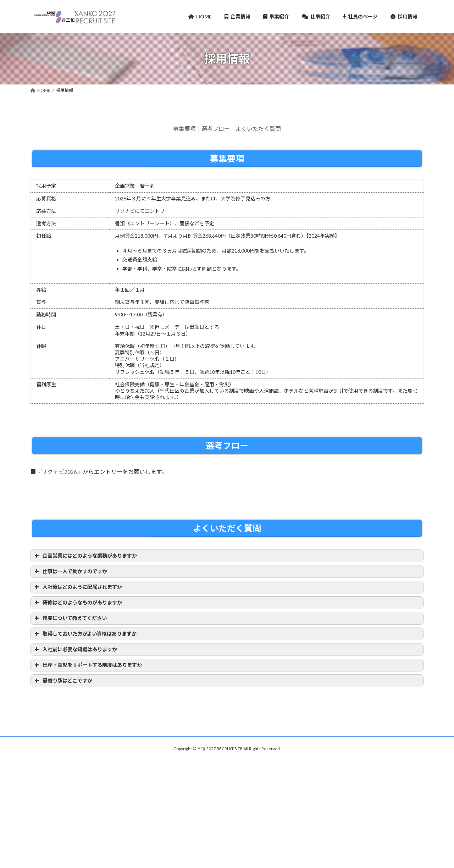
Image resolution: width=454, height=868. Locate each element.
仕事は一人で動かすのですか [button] (70, 571)
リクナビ (125, 211)
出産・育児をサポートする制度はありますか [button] (87, 665)
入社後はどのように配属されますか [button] (77, 587)
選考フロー (216, 129)
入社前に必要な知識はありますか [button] (75, 649)
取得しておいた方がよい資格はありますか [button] (85, 634)
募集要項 (184, 129)
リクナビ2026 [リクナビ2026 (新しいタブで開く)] (59, 472)
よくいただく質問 (258, 129)
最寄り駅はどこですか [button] (63, 681)
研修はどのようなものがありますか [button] (77, 603)
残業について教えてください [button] (70, 618)
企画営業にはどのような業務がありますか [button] (85, 556)
